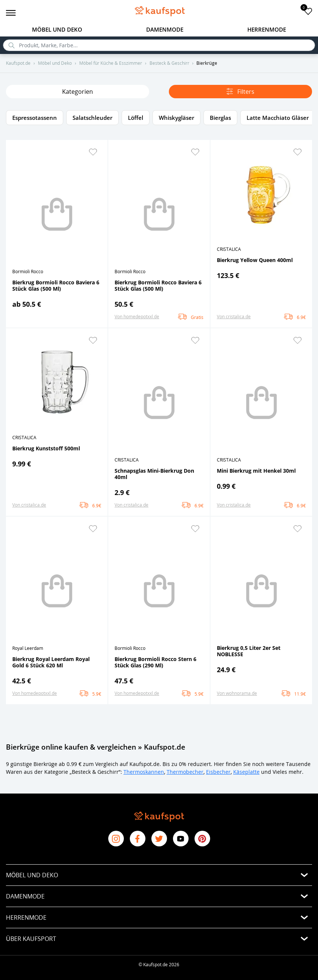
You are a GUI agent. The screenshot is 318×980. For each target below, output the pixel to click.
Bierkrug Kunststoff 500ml (46, 448)
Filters (240, 92)
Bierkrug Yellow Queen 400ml (255, 260)
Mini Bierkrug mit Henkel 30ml (256, 471)
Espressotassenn (35, 118)
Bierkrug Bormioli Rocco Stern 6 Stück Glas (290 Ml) (155, 662)
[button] (93, 152)
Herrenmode (267, 29)
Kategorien (78, 92)
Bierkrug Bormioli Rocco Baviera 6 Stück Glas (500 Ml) (56, 285)
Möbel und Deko (57, 29)
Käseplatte (246, 772)
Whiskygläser (176, 118)
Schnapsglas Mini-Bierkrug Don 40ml (154, 474)
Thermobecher (185, 772)
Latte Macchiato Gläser (278, 118)
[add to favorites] (308, 11)
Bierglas (220, 118)
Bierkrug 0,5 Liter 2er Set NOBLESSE (249, 651)
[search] (159, 45)
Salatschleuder (92, 118)
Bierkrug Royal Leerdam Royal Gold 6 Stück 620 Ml (51, 662)
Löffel (136, 118)
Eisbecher (218, 772)
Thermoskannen (144, 772)
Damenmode (165, 29)
